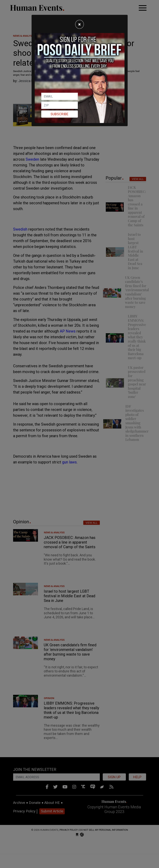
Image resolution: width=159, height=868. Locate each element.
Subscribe (59, 114)
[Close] (79, 24)
